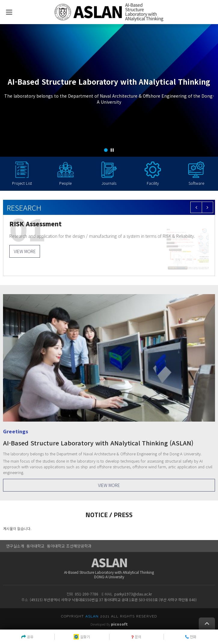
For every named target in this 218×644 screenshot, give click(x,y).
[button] (106, 150)
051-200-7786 (87, 594)
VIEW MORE (25, 251)
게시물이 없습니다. (17, 528)
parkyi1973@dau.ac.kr (133, 594)
